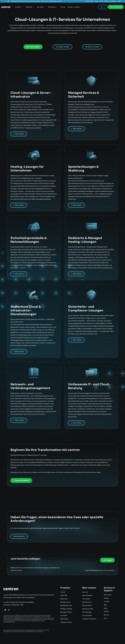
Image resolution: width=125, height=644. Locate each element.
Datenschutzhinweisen (9, 622)
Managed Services (66, 605)
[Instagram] (9, 610)
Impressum (7, 605)
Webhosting (64, 619)
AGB (22, 605)
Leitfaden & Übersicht (89, 619)
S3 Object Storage (66, 609)
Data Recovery (87, 602)
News (106, 608)
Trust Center (86, 599)
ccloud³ (63, 592)
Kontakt (106, 598)
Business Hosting (88, 609)
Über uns (85, 592)
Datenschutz (16, 605)
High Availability (87, 595)
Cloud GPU (64, 595)
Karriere (106, 615)
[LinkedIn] (5, 610)
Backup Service (87, 605)
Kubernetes (64, 599)
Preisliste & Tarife (66, 622)
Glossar (106, 611)
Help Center (108, 595)
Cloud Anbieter (87, 615)
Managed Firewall (66, 612)
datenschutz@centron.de (13, 621)
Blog (105, 605)
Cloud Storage (87, 612)
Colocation (64, 615)
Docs (106, 618)
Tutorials (107, 601)
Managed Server (66, 602)
